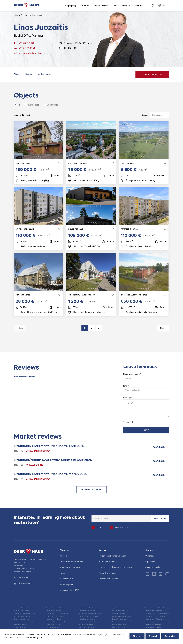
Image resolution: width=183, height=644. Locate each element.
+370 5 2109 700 (22, 578)
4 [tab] (41, 157)
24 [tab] (43, 223)
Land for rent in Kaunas (53, 628)
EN (163, 6)
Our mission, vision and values (73, 562)
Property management (108, 579)
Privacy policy (38, 638)
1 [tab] (34, 157)
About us (127, 6)
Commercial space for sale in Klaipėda (90, 614)
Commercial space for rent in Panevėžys (157, 622)
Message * (146, 407)
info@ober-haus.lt (23, 583)
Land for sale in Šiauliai (119, 625)
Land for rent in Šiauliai (119, 628)
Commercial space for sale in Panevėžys (157, 614)
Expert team (150, 562)
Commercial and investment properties (115, 567)
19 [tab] (43, 157)
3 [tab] (39, 157)
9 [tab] (148, 157)
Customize (170, 636)
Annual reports (34, 465)
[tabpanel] (39, 140)
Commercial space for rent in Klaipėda (90, 622)
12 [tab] (96, 157)
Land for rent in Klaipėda (86, 628)
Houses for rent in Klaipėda (87, 619)
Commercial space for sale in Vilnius (25, 614)
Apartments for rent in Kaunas (55, 616)
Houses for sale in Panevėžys (154, 611)
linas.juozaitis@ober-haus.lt (32, 53)
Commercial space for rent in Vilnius (25, 622)
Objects (18, 74)
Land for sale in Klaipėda (86, 625)
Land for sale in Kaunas (53, 625)
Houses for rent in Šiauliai (120, 619)
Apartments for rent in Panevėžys (155, 616)
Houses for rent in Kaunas (54, 619)
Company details (152, 567)
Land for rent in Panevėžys (153, 628)
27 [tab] (148, 223)
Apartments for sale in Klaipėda (88, 608)
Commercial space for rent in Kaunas (57, 622)
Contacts (140, 6)
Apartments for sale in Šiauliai (121, 608)
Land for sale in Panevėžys (153, 625)
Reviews (29, 74)
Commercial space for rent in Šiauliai (124, 622)
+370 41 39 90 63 (27, 48)
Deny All (153, 636)
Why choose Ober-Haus (70, 567)
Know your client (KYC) (70, 590)
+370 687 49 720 (27, 43)
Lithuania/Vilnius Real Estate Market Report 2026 (53, 460)
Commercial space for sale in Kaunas (57, 614)
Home (16, 15)
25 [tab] (148, 289)
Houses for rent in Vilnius (21, 619)
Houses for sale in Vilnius (21, 611)
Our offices (150, 556)
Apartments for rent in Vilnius (23, 616)
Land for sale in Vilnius (20, 625)
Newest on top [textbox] (158, 115)
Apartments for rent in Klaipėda (88, 616)
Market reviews (102, 6)
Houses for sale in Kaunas (54, 611)
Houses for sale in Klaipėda (87, 611)
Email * (126, 386)
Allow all (137, 636)
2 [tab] (36, 157)
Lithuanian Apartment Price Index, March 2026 (50, 474)
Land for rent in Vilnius (21, 628)
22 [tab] (96, 223)
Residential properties (108, 562)
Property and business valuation (112, 556)
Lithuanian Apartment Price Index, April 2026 (49, 446)
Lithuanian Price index (38, 451)
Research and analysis (108, 573)
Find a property (70, 6)
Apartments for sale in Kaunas (55, 608)
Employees (25, 15)
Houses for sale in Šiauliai (120, 611)
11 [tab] (43, 289)
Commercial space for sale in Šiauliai (123, 614)
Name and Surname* (132, 374)
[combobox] (159, 115)
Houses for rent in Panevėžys (154, 619)
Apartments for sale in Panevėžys (155, 608)
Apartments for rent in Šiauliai (122, 616)
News (116, 6)
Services (86, 6)
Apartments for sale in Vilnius (23, 608)
